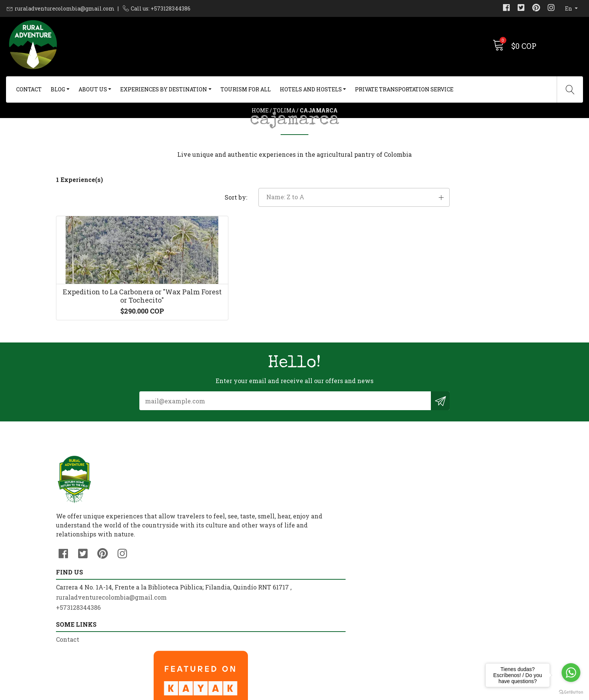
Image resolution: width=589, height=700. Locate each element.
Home (260, 130)
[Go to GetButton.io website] (571, 692)
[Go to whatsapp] (571, 673)
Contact (29, 89)
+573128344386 (200, 603)
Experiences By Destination (164, 89)
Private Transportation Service (404, 89)
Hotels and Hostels (311, 89)
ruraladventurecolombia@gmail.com (65, 8)
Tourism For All (246, 89)
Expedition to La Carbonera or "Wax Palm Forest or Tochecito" (111, 365)
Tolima (284, 130)
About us (93, 89)
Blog (58, 89)
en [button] (569, 8)
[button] (457, 244)
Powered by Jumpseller (354, 692)
